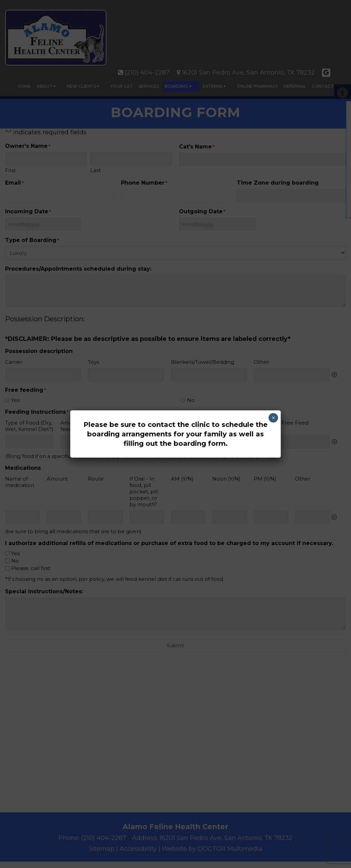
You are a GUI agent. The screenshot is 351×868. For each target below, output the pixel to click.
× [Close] (273, 418)
